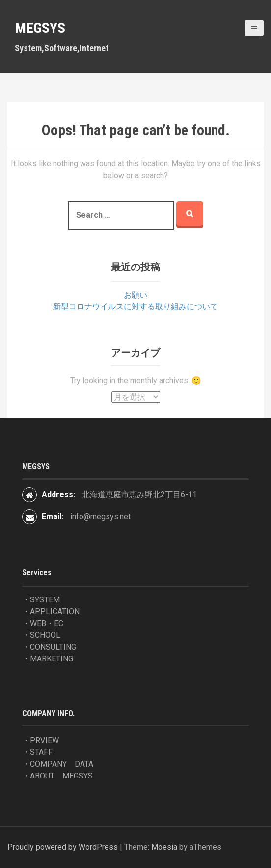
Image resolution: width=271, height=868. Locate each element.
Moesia (164, 847)
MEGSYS (40, 28)
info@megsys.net (100, 517)
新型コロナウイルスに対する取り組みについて (135, 307)
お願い (135, 295)
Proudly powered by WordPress (63, 847)
